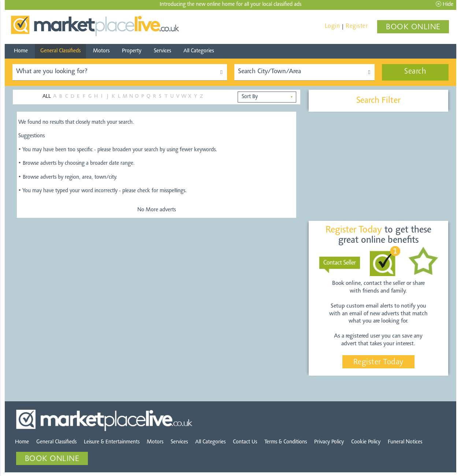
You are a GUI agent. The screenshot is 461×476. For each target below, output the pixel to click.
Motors (101, 51)
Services (162, 51)
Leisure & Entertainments (112, 442)
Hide (445, 4)
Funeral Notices (405, 442)
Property (132, 51)
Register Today (378, 362)
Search (415, 72)
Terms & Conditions (286, 442)
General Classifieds (60, 51)
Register (357, 26)
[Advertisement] (378, 167)
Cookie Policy (366, 442)
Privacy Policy (329, 442)
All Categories (199, 51)
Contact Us (245, 442)
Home (21, 51)
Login (332, 26)
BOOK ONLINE (413, 27)
